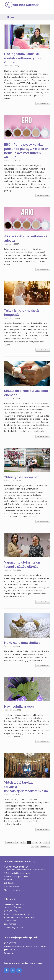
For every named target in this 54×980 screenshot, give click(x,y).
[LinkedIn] (19, 970)
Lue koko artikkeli (43, 104)
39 (37, 846)
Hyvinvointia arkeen (19, 707)
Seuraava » (45, 846)
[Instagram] (13, 970)
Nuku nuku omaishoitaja (22, 643)
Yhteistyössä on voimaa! (22, 477)
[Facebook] (6, 970)
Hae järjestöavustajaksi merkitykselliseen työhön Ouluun (23, 58)
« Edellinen (10, 843)
